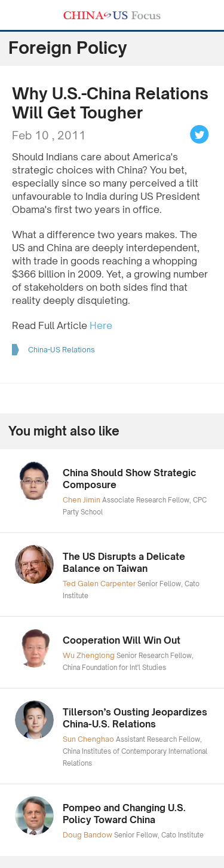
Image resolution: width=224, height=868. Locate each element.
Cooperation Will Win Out (122, 640)
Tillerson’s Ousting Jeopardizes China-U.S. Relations (135, 718)
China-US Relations (62, 350)
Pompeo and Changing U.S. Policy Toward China (124, 814)
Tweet (200, 135)
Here (101, 325)
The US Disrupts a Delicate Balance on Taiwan (124, 563)
